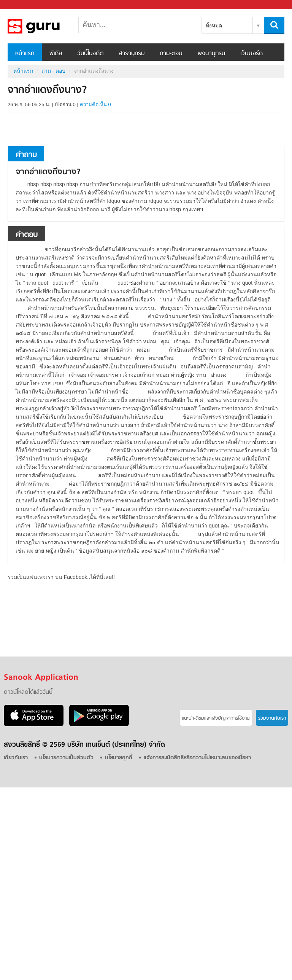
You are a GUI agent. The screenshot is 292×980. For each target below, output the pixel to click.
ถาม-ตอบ (171, 54)
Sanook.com (23, 5)
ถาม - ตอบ (53, 71)
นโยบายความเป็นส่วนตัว (66, 758)
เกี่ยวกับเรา (16, 758)
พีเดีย (56, 54)
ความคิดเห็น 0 (95, 104)
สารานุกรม (132, 54)
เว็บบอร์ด (252, 54)
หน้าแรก (25, 54)
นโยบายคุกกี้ (119, 758)
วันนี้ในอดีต (90, 54)
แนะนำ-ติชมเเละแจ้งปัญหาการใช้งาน (216, 718)
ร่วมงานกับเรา (272, 718)
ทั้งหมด (214, 25)
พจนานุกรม (211, 54)
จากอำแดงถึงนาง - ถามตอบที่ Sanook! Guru (48, 26)
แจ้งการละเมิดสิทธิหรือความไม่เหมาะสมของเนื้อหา (197, 758)
